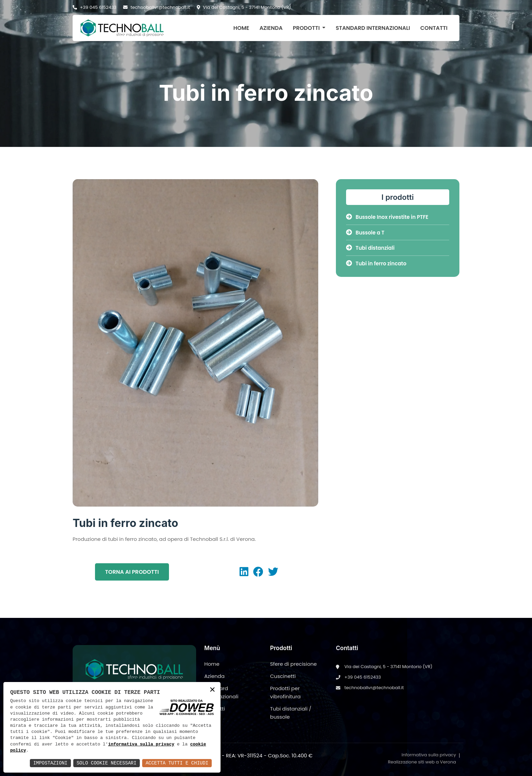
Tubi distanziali (370, 248)
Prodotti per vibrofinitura (285, 692)
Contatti (434, 28)
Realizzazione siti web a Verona (422, 762)
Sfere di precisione (293, 664)
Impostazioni (50, 763)
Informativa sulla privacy (429, 755)
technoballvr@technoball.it (157, 7)
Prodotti (306, 28)
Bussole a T (365, 233)
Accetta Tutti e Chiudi (177, 763)
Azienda (271, 28)
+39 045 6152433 (94, 7)
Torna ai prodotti (132, 572)
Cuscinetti (283, 676)
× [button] (212, 690)
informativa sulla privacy (141, 744)
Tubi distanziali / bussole (291, 713)
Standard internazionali (373, 28)
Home (241, 28)
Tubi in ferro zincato (376, 263)
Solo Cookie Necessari (107, 763)
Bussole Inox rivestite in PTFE (387, 217)
